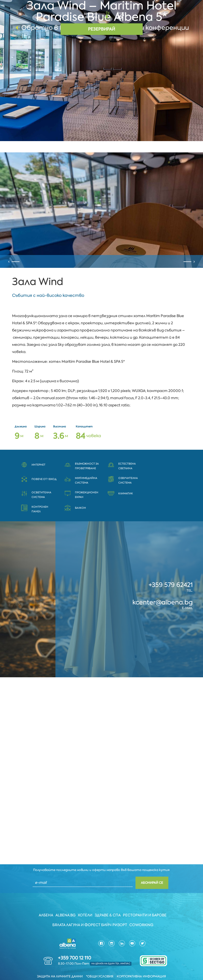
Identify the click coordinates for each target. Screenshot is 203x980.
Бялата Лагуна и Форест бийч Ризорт (90, 911)
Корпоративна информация (141, 963)
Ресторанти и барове (146, 901)
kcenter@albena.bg (163, 588)
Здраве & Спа (108, 901)
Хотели (85, 901)
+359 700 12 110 (75, 944)
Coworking (142, 911)
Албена (46, 901)
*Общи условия (100, 963)
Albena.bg (65, 901)
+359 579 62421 (171, 571)
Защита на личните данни (60, 963)
